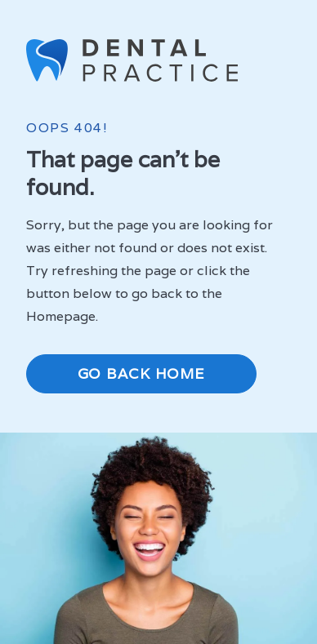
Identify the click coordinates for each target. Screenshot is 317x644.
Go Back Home (142, 373)
